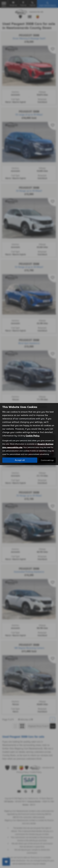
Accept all (20, 460)
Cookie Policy (33, 436)
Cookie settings (47, 460)
